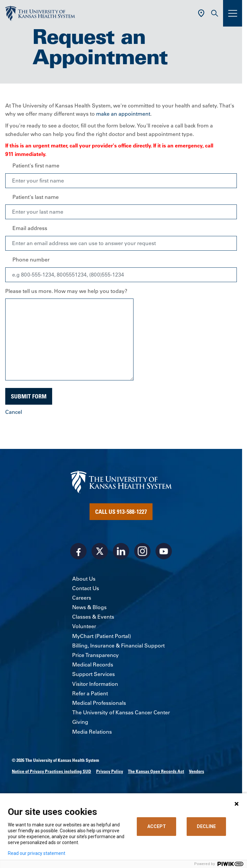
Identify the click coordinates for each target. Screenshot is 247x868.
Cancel (14, 412)
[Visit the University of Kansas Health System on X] (100, 551)
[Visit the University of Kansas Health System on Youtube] (164, 551)
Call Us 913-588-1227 (121, 511)
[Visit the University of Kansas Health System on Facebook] (78, 551)
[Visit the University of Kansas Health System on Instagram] (142, 551)
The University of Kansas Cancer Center (121, 712)
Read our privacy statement (37, 853)
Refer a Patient (90, 693)
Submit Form (29, 396)
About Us (84, 579)
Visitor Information (95, 684)
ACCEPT (157, 826)
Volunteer (84, 626)
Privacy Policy (110, 771)
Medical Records (93, 665)
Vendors (196, 771)
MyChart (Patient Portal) (102, 636)
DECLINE (206, 826)
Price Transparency (95, 655)
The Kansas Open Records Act (156, 771)
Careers (82, 598)
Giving (80, 722)
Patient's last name (36, 197)
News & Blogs (89, 607)
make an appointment (123, 114)
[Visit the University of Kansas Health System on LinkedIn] (121, 551)
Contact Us (86, 588)
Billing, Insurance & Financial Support (118, 646)
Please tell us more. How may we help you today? (66, 291)
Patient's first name (36, 165)
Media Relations (92, 732)
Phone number (31, 260)
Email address (30, 228)
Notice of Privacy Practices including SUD (51, 771)
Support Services (93, 674)
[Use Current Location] (201, 13)
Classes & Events (93, 617)
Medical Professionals (99, 703)
